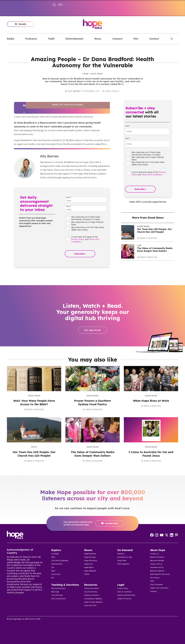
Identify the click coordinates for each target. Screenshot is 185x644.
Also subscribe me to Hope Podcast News (87, 223)
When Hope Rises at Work (151, 401)
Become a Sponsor (157, 571)
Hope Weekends (90, 571)
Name (69, 198)
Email (69, 206)
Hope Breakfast (90, 554)
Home (86, 74)
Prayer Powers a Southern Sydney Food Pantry (92, 402)
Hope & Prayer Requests (93, 602)
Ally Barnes (74, 91)
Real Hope (55, 592)
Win (136, 39)
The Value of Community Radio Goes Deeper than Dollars (155, 250)
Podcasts (31, 39)
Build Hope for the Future (160, 574)
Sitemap (153, 591)
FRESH (87, 574)
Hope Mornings (90, 557)
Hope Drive (88, 564)
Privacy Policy (78, 239)
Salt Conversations (59, 599)
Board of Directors (157, 557)
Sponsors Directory (92, 595)
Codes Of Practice (124, 599)
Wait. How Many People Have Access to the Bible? (34, 402)
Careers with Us (156, 564)
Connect (117, 39)
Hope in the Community (159, 588)
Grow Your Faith (90, 605)
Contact (154, 39)
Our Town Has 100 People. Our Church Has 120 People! (154, 231)
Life (139, 245)
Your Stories (155, 578)
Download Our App (124, 557)
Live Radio (55, 554)
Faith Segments (123, 564)
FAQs (152, 581)
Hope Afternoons (91, 561)
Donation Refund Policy (126, 595)
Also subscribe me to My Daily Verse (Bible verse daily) (88, 229)
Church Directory (91, 592)
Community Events (91, 588)
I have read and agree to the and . (85, 239)
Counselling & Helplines (93, 599)
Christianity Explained (60, 561)
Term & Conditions (124, 592)
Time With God (57, 595)
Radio (11, 39)
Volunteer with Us (157, 567)
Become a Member (157, 561)
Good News (96, 74)
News (98, 39)
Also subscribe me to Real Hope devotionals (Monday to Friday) (86, 218)
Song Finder (122, 561)
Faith (51, 39)
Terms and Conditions (152, 175)
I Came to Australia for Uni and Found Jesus (151, 454)
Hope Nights (89, 567)
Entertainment (74, 39)
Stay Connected (156, 584)
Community (56, 574)
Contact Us (155, 554)
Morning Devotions (58, 588)
